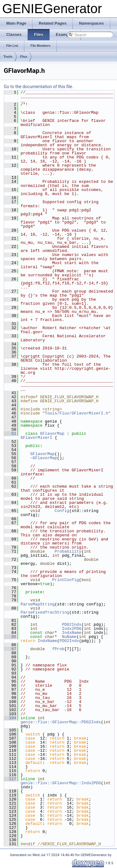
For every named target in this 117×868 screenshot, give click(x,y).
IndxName (71, 633)
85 (10, 637)
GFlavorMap (52, 434)
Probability (68, 551)
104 (10, 718)
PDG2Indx (71, 625)
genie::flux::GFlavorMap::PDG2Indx (61, 722)
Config (62, 511)
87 (10, 649)
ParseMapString (38, 604)
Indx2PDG (71, 629)
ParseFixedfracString (45, 612)
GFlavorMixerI (36, 438)
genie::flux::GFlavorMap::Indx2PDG (61, 783)
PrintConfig (66, 580)
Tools (8, 57)
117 (10, 779)
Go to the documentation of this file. (39, 87)
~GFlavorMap (44, 458)
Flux (24, 57)
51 (10, 434)
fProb (58, 649)
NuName (69, 637)
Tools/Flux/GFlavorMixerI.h (77, 413)
